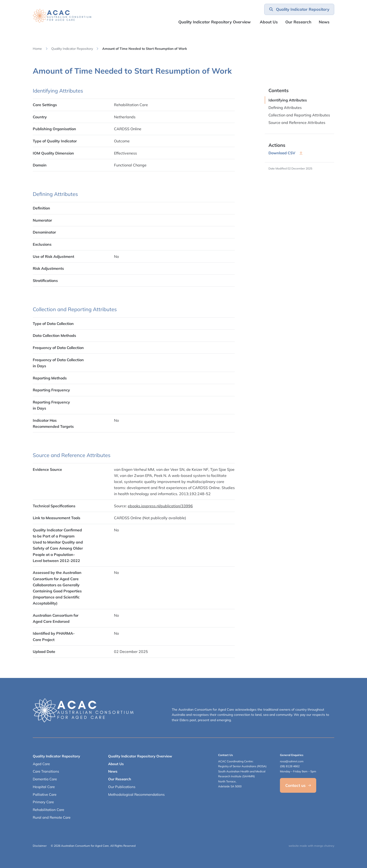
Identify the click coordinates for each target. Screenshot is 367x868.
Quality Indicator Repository (72, 49)
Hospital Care (44, 787)
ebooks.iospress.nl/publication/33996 (160, 506)
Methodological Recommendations (136, 794)
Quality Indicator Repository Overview (215, 22)
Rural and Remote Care (52, 817)
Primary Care (43, 802)
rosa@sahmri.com (292, 761)
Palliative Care (45, 794)
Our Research (120, 779)
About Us (269, 22)
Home (37, 49)
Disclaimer (40, 846)
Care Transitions (46, 771)
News (324, 22)
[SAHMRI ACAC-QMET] (62, 16)
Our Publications (122, 787)
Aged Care (41, 764)
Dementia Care (45, 779)
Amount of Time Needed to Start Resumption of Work (145, 49)
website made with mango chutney (311, 846)
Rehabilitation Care (48, 810)
